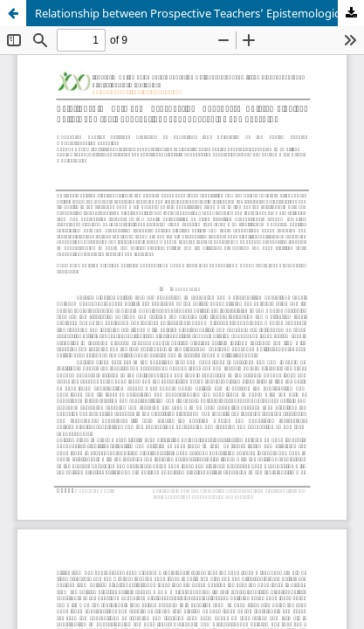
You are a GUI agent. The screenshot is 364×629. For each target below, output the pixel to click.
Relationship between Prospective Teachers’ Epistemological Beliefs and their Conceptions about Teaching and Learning (199, 13)
